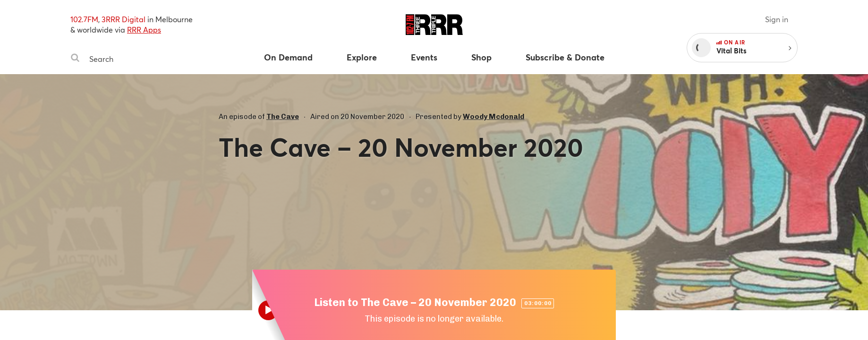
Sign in (777, 19)
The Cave (283, 117)
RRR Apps (144, 30)
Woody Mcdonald (494, 117)
